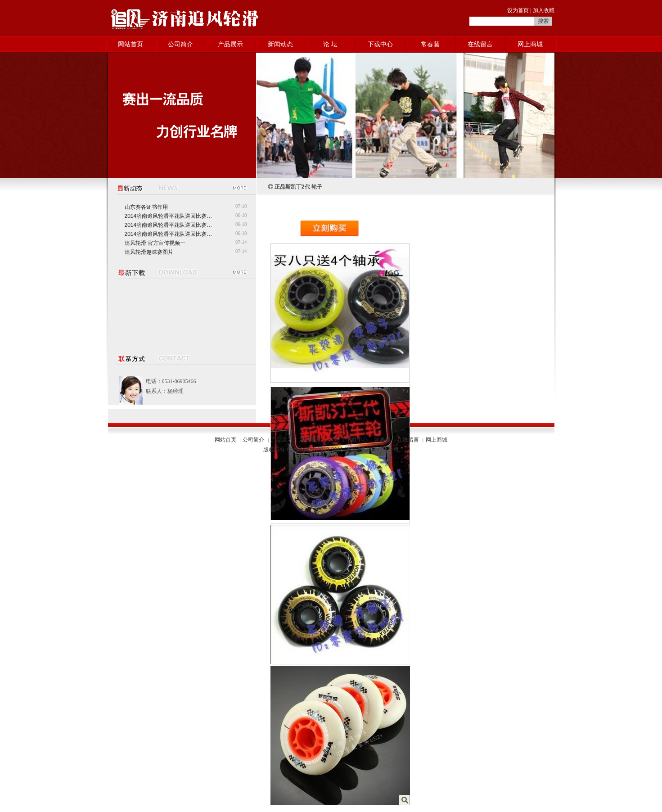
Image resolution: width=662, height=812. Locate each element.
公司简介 (180, 44)
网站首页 (131, 44)
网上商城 (530, 44)
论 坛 (330, 44)
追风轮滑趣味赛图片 (149, 252)
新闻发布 (310, 440)
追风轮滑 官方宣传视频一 (155, 243)
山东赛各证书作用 (146, 207)
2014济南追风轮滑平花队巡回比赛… (169, 216)
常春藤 (430, 44)
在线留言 (480, 44)
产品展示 (230, 44)
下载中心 (380, 44)
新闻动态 (280, 44)
